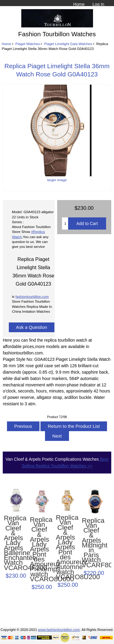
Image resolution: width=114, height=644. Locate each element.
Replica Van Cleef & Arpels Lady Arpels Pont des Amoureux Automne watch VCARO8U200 (65, 547)
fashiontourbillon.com (32, 296)
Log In (98, 4)
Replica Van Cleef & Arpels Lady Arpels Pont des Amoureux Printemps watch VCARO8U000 (39, 549)
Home (79, 4)
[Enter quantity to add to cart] (65, 223)
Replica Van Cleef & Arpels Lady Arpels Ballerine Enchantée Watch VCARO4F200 (13, 543)
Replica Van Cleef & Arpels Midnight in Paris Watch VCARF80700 (91, 543)
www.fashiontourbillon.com (59, 630)
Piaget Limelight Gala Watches (68, 44)
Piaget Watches (28, 44)
